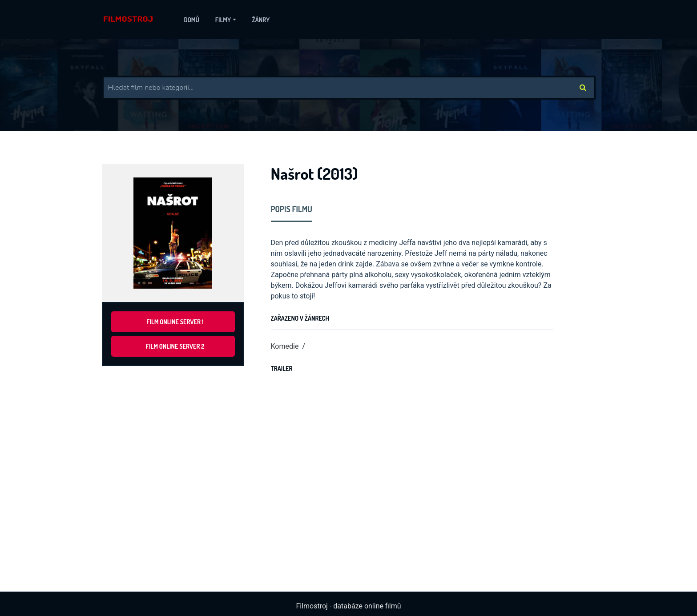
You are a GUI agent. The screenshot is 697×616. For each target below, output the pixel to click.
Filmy (223, 20)
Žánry (261, 20)
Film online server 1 (175, 322)
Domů (192, 20)
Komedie (285, 346)
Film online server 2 (175, 346)
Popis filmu (292, 209)
